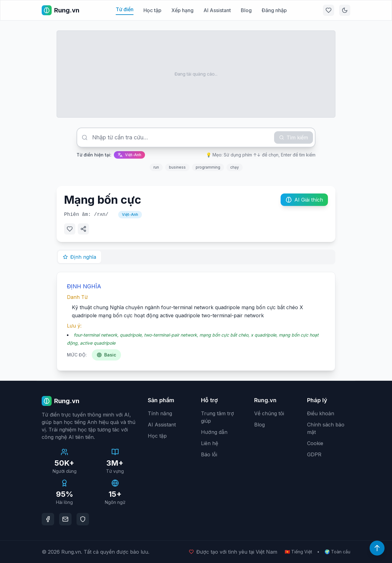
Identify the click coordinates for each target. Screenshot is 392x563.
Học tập (152, 10)
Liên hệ (210, 443)
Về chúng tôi (269, 413)
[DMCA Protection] (83, 519)
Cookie (315, 443)
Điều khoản (321, 413)
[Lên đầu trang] (377, 548)
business (177, 167)
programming (208, 167)
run (156, 167)
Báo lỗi (209, 454)
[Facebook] (48, 519)
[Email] (65, 519)
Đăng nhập (274, 10)
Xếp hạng (182, 10)
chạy (235, 167)
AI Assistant (217, 10)
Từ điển (125, 9)
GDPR (314, 454)
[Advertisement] (196, 74)
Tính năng (160, 413)
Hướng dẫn (214, 432)
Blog (246, 10)
